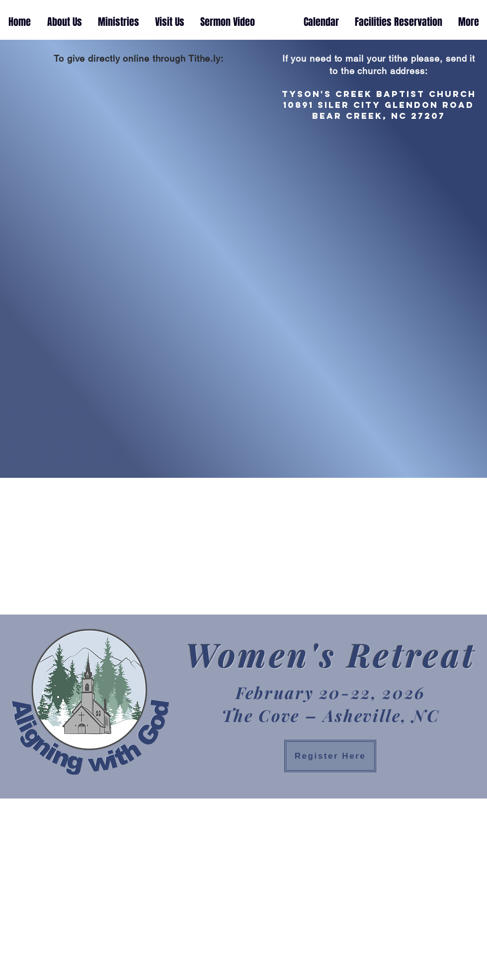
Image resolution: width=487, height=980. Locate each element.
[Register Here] (330, 756)
